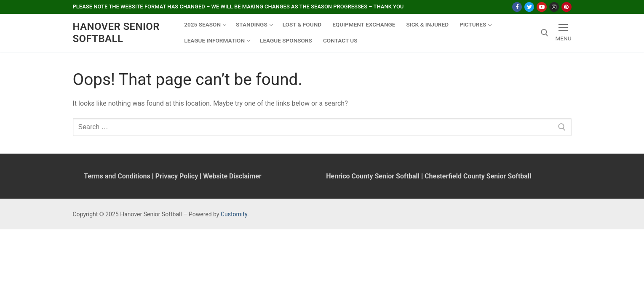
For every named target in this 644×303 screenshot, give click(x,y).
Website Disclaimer (232, 176)
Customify (234, 214)
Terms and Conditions (117, 176)
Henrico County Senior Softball (373, 176)
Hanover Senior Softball (116, 33)
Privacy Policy (177, 176)
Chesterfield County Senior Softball (478, 176)
